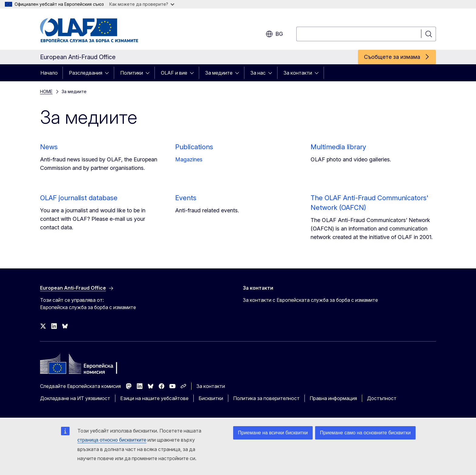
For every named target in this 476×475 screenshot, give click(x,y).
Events (186, 198)
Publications (194, 147)
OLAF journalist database (79, 198)
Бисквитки (211, 398)
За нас (258, 73)
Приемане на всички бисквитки (273, 433)
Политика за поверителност (266, 398)
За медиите (219, 73)
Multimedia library (338, 147)
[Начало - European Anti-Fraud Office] (89, 30)
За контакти (298, 73)
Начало (49, 73)
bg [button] (274, 34)
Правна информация (333, 398)
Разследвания (86, 73)
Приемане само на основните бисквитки (365, 433)
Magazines (189, 159)
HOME (46, 91)
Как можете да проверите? (142, 4)
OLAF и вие (174, 73)
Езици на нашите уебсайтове (154, 398)
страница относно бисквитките (112, 440)
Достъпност (382, 398)
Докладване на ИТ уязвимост (75, 398)
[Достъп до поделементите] (109, 73)
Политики (132, 73)
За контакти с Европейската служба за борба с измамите (310, 300)
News (49, 147)
